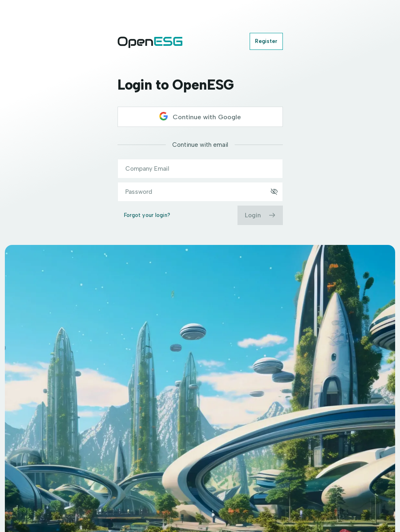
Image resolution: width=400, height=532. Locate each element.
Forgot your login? (147, 215)
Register (266, 41)
